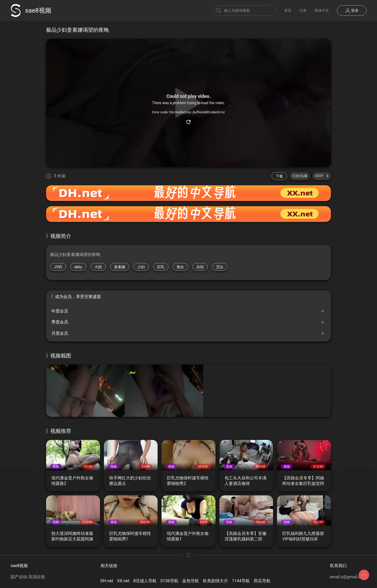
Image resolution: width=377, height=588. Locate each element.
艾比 (220, 267)
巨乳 (161, 267)
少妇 (141, 267)
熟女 (180, 267)
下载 (279, 176)
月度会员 (60, 333)
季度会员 (60, 322)
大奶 (98, 267)
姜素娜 (120, 267)
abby (78, 267)
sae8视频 (31, 10)
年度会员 (60, 311)
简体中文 (322, 10)
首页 (288, 10)
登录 (352, 11)
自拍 (200, 267)
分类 (303, 10)
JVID (58, 267)
